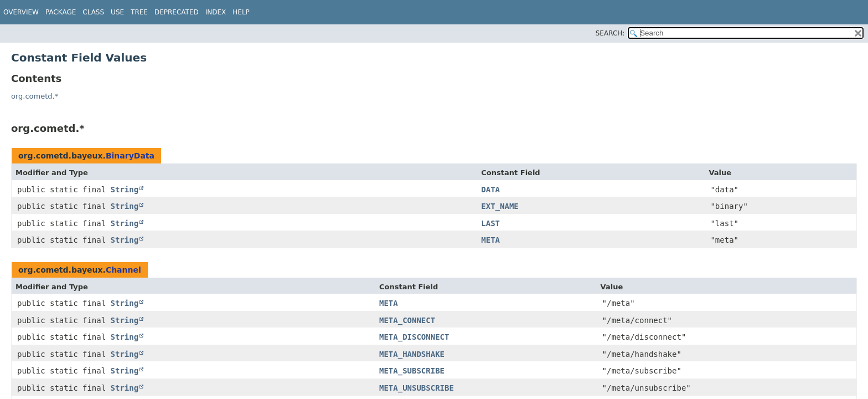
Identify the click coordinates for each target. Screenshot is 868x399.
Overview (21, 12)
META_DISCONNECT (414, 337)
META (490, 240)
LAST (490, 223)
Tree (139, 12)
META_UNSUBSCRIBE (417, 388)
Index (216, 12)
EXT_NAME (500, 206)
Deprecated (177, 12)
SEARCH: (610, 33)
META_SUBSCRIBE (412, 371)
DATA (490, 190)
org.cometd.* (35, 96)
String (125, 190)
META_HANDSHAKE (412, 354)
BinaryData (130, 156)
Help (241, 12)
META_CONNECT (407, 320)
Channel (123, 270)
